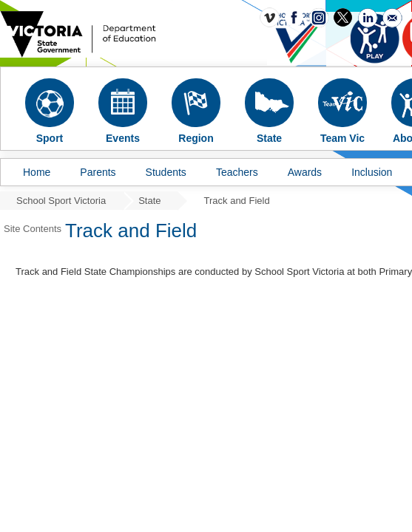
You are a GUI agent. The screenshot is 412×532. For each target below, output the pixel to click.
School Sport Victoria (61, 201)
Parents (98, 172)
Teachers (237, 172)
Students (166, 172)
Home (37, 172)
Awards (305, 172)
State (149, 201)
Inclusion (372, 172)
